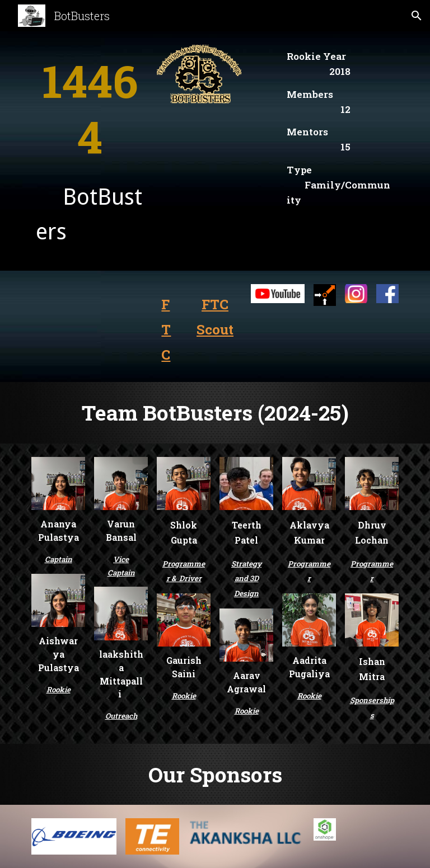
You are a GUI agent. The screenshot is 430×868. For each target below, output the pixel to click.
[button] (417, 16)
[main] (89, 108)
